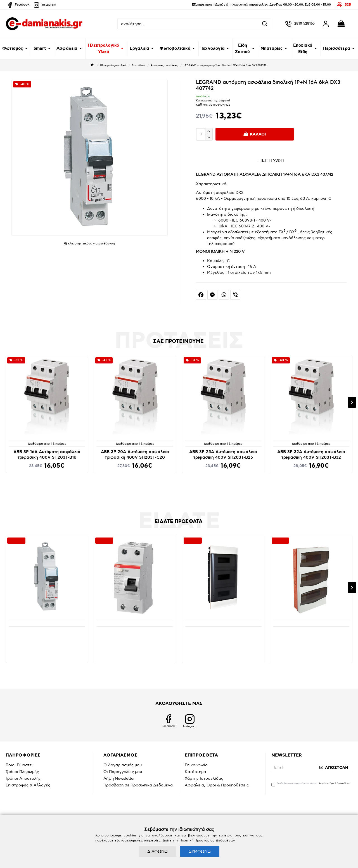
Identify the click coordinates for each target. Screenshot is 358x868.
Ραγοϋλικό (138, 66)
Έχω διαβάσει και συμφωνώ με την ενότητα (311, 784)
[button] (352, 402)
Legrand (224, 101)
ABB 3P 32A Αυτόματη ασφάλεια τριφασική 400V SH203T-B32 (311, 455)
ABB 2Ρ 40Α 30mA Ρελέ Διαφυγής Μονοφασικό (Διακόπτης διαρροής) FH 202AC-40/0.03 (135, 637)
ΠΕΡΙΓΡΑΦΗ (271, 160)
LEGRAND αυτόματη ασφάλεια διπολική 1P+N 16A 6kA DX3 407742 (47, 635)
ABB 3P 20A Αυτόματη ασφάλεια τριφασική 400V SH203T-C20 (135, 455)
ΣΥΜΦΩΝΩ (200, 851)
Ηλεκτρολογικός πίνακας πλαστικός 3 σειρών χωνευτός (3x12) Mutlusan (311, 635)
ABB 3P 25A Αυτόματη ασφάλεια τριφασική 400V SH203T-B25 (223, 455)
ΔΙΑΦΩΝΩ (157, 851)
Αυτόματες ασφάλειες (164, 66)
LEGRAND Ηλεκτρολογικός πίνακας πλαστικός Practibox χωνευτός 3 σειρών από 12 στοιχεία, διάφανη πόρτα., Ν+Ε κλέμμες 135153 (223, 640)
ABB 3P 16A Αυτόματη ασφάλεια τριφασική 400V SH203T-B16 (47, 455)
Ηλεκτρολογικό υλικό (113, 66)
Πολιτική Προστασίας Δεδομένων (207, 840)
